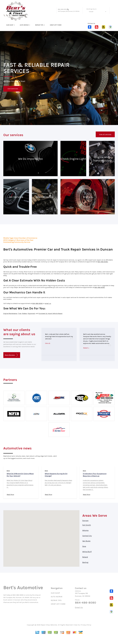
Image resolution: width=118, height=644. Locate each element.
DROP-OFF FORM (56, 25)
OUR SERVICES (13, 89)
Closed (91, 12)
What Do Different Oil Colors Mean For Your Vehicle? (20, 475)
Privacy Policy (86, 625)
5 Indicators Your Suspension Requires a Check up (95, 475)
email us (48, 303)
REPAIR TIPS (39, 25)
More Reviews (11, 355)
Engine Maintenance (10, 313)
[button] (41, 537)
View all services (105, 134)
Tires (20, 313)
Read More (10, 494)
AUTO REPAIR (24, 25)
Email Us (79, 607)
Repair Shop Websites (49, 625)
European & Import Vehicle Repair (51, 313)
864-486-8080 (63, 9)
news (8, 471)
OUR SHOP (10, 25)
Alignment (31, 313)
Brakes (25, 313)
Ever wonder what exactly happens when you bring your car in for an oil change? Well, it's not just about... (58, 483)
